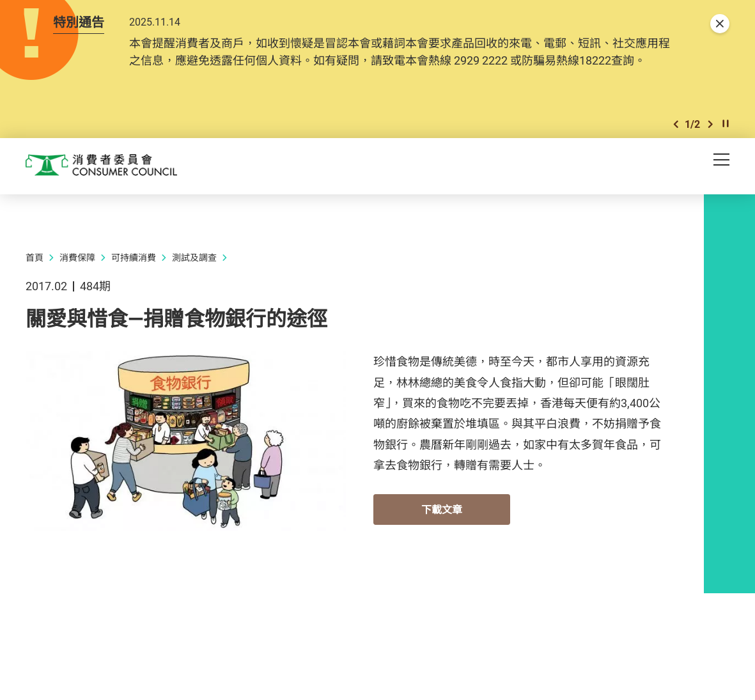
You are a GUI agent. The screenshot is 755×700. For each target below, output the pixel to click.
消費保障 (77, 281)
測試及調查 (194, 281)
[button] (676, 146)
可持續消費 (134, 281)
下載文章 (442, 533)
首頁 (35, 281)
